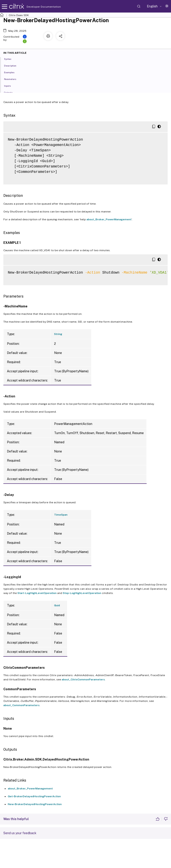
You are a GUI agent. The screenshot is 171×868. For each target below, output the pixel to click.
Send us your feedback (20, 833)
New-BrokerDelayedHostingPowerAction (35, 804)
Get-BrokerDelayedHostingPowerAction (34, 796)
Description (13, 65)
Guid (57, 605)
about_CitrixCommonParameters (83, 679)
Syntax (10, 59)
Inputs (10, 86)
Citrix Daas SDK (19, 15)
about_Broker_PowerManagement (109, 219)
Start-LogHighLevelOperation (37, 593)
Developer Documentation (37, 7)
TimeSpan (61, 515)
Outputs (11, 92)
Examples (12, 72)
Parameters (13, 79)
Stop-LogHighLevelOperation (82, 593)
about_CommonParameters (21, 705)
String (58, 334)
